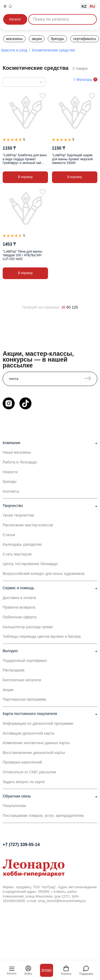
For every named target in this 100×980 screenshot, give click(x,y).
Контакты (11, 491)
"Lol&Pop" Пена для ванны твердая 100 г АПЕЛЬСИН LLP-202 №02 (22, 255)
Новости (10, 472)
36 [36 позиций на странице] (63, 307)
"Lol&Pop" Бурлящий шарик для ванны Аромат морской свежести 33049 (72, 159)
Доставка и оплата (19, 598)
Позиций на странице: (41, 307)
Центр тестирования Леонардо (30, 564)
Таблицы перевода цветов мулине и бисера (42, 636)
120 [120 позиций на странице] (75, 307)
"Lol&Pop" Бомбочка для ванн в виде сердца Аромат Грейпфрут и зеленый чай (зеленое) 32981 (25, 159)
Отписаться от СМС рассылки (29, 772)
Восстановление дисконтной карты (34, 753)
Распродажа (14, 670)
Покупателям (14, 806)
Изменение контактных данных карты (36, 743)
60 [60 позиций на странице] (69, 307)
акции (37, 39)
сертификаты (85, 39)
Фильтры (84, 80)
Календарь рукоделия (22, 544)
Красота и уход (14, 50)
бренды (57, 39)
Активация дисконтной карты (29, 733)
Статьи (9, 535)
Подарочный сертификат (25, 661)
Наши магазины (17, 452)
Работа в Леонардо (20, 462)
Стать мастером (17, 554)
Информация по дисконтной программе (38, 723)
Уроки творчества (18, 515)
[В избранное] (43, 96)
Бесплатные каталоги (22, 680)
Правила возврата (19, 607)
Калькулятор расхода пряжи (28, 627)
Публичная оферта (20, 617)
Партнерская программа (24, 699)
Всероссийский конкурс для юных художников (44, 574)
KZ (84, 6)
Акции (8, 690)
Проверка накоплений (22, 762)
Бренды (10, 482)
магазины (14, 39)
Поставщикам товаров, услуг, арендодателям (43, 816)
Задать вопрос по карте (24, 782)
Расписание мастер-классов (28, 525)
